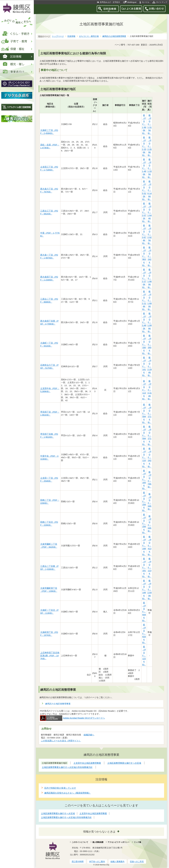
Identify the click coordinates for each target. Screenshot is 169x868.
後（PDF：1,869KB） (149, 278)
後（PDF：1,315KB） (149, 124)
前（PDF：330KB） (144, 344)
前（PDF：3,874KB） (144, 234)
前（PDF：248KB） (144, 546)
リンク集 (137, 842)
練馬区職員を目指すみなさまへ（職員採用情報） (68, 793)
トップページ (58, 36)
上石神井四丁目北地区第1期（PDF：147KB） (50, 656)
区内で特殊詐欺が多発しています (60, 788)
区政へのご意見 (137, 862)
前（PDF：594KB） (144, 413)
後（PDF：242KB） (149, 256)
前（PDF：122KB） (144, 656)
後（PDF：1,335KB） (149, 168)
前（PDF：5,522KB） (144, 190)
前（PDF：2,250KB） (144, 146)
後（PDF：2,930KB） (149, 589)
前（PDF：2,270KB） (144, 278)
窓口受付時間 (78, 862)
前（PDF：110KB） (144, 457)
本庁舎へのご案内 (97, 862)
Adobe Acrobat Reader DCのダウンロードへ (72, 718)
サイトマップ (162, 2)
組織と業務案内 (117, 862)
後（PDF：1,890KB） (149, 300)
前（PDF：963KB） (144, 256)
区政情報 (71, 36)
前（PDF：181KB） (144, 568)
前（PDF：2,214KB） (144, 300)
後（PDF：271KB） (149, 413)
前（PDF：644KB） (144, 612)
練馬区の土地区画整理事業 (114, 36)
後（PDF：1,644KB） (149, 212)
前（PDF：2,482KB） (144, 322)
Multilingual (132, 2)
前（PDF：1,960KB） (144, 124)
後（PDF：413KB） (149, 546)
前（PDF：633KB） (144, 634)
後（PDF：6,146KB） (149, 190)
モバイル (146, 2)
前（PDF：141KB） (144, 366)
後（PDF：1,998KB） (149, 322)
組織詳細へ (89, 735)
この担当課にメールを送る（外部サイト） (61, 741)
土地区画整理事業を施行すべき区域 (58, 813)
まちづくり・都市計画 (89, 36)
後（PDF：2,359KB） (149, 146)
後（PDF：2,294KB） (149, 366)
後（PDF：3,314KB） (149, 390)
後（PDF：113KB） (149, 568)
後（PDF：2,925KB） (149, 234)
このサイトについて (80, 842)
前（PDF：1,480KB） (144, 168)
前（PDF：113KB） (144, 390)
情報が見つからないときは (99, 832)
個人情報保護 (98, 842)
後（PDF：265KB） (149, 344)
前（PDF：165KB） (144, 479)
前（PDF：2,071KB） (144, 212)
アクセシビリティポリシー (119, 842)
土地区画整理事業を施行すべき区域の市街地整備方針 (66, 817)
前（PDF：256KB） (144, 501)
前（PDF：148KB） (144, 589)
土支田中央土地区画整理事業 (93, 813)
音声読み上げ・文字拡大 (110, 2)
